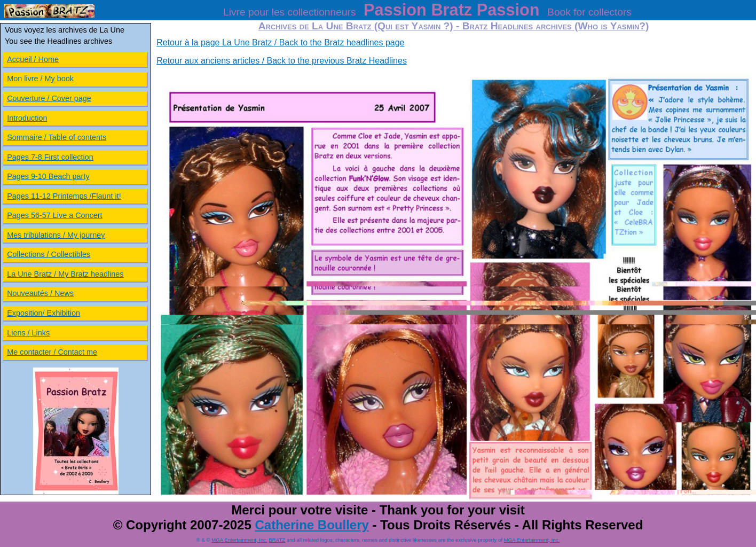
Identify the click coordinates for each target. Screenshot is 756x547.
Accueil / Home (33, 59)
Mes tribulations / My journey (56, 235)
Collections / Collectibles (49, 254)
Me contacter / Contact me (52, 352)
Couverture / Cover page (49, 98)
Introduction (27, 118)
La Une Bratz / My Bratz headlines (65, 274)
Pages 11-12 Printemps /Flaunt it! (64, 196)
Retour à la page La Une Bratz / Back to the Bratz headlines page (280, 42)
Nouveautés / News (40, 293)
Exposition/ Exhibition (44, 313)
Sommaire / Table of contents (57, 137)
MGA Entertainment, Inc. (239, 540)
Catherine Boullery (312, 525)
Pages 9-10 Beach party (48, 176)
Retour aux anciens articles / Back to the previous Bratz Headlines (282, 61)
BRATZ (277, 540)
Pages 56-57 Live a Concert (54, 215)
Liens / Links (28, 333)
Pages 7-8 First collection (50, 157)
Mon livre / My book (40, 79)
